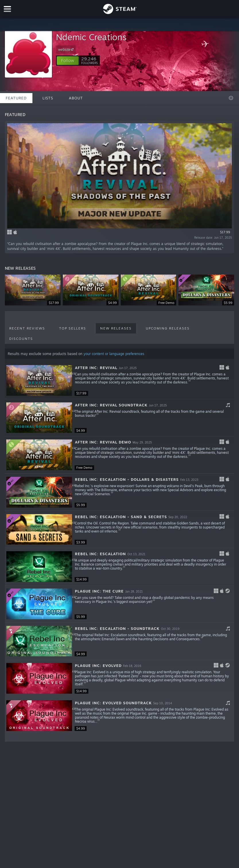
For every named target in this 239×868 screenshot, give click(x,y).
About (76, 98)
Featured (16, 98)
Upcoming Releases (168, 328)
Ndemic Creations (91, 37)
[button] (68, 61)
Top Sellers (73, 328)
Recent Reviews (27, 328)
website (67, 49)
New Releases (116, 328)
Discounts (21, 339)
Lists (48, 98)
